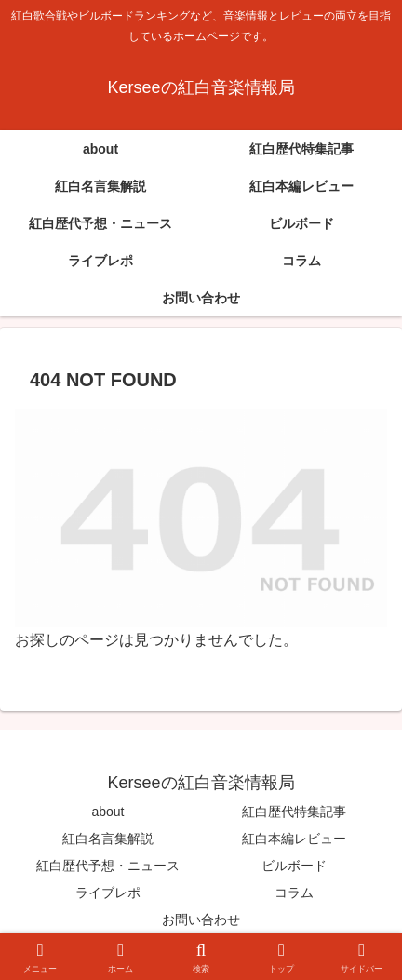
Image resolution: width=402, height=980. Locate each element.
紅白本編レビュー (294, 839)
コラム (294, 893)
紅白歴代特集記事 (294, 812)
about (107, 812)
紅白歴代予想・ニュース (108, 866)
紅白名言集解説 (108, 839)
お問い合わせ (201, 920)
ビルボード (294, 866)
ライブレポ (108, 893)
